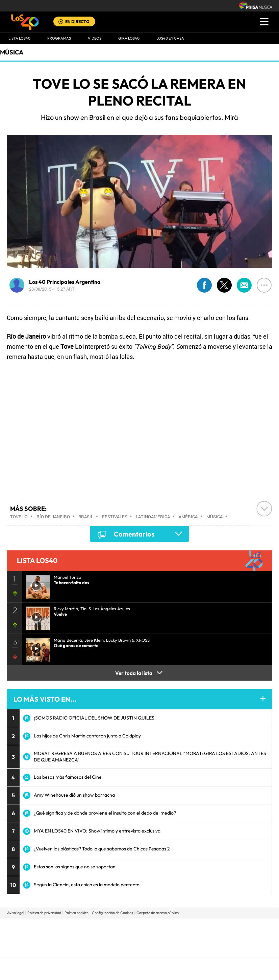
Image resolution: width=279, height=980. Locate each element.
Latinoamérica (153, 517)
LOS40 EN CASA (170, 38)
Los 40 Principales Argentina (65, 282)
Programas (59, 38)
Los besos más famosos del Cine (68, 777)
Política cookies (77, 913)
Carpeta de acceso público (158, 913)
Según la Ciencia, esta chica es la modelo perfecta (87, 885)
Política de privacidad (44, 913)
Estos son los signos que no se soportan (75, 867)
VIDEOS (95, 38)
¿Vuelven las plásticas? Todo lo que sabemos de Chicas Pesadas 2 (102, 849)
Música (12, 52)
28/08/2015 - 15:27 (52, 289)
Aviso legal (16, 913)
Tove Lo (19, 517)
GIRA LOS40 (129, 38)
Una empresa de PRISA (139, 933)
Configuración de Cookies (112, 913)
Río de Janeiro (53, 517)
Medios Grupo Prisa (140, 950)
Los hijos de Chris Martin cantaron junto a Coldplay (87, 736)
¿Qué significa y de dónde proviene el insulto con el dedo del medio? (105, 813)
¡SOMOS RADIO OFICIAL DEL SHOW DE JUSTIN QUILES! (95, 718)
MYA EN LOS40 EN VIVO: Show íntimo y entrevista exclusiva (97, 831)
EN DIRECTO (77, 21)
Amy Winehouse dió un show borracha (74, 795)
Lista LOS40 (19, 38)
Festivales (115, 517)
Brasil (86, 517)
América (188, 517)
